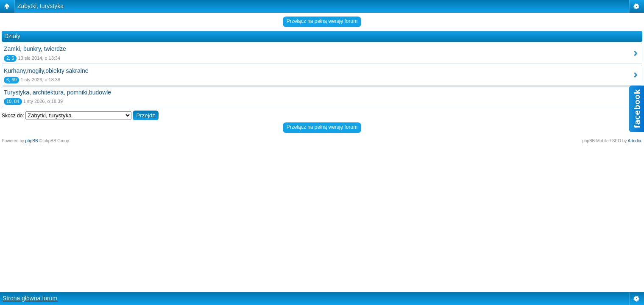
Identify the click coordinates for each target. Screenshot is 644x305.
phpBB (32, 141)
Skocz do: (13, 116)
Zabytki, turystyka (40, 6)
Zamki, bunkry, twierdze (35, 49)
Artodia (635, 141)
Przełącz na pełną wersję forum (322, 21)
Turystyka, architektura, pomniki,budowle (57, 92)
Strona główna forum (30, 298)
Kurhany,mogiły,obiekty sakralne (46, 71)
